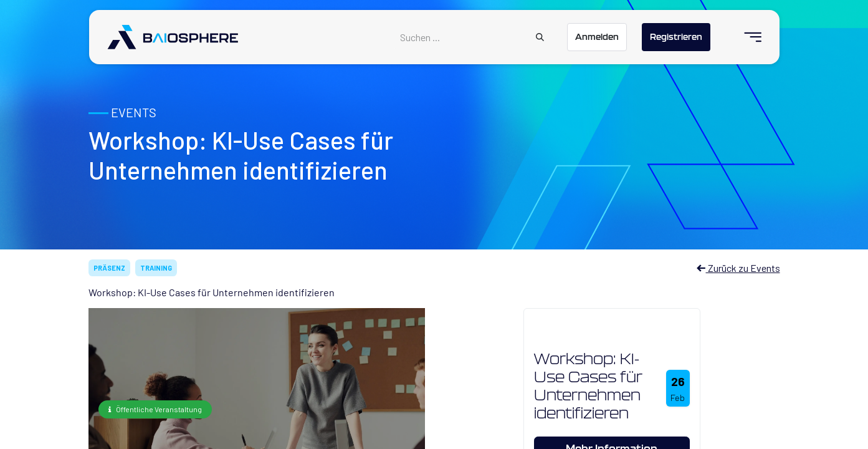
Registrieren (676, 37)
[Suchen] (540, 37)
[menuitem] (747, 37)
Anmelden (597, 37)
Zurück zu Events (738, 268)
